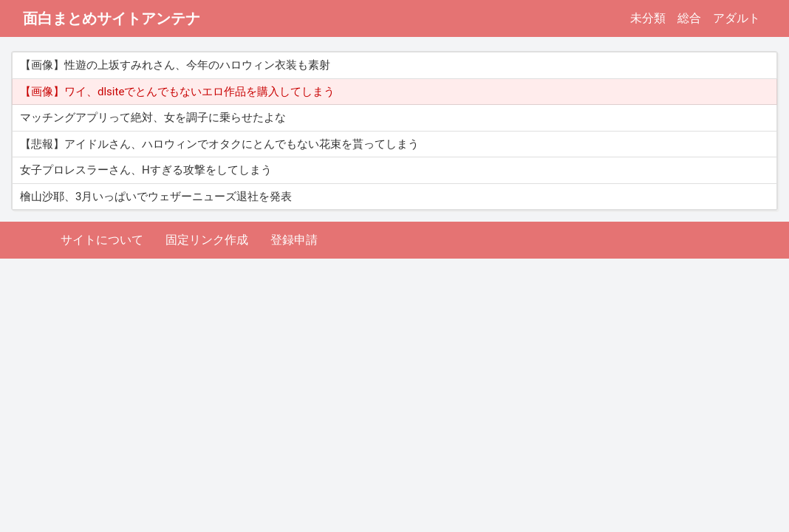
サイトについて (102, 240)
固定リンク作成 (207, 240)
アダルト (737, 18)
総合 (689, 18)
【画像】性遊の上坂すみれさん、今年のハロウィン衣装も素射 (175, 65)
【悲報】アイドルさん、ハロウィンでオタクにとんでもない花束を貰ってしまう (219, 144)
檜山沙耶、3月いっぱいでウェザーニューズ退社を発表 (156, 197)
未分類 (648, 18)
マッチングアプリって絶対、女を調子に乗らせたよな (153, 117)
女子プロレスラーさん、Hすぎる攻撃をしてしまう (146, 170)
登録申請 (294, 240)
